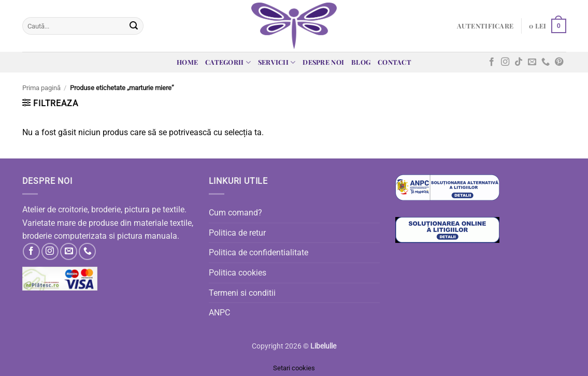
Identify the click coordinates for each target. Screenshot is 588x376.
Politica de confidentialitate (259, 252)
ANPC (219, 313)
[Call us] (546, 62)
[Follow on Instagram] (505, 62)
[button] (485, 26)
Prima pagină (41, 88)
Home (187, 62)
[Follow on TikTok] (519, 62)
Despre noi (323, 62)
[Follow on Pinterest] (559, 62)
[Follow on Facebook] (492, 62)
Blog (361, 62)
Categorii (228, 62)
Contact (395, 62)
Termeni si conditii (242, 293)
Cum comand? (235, 213)
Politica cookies (238, 273)
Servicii (277, 62)
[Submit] (134, 26)
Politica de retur (237, 233)
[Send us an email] (532, 62)
